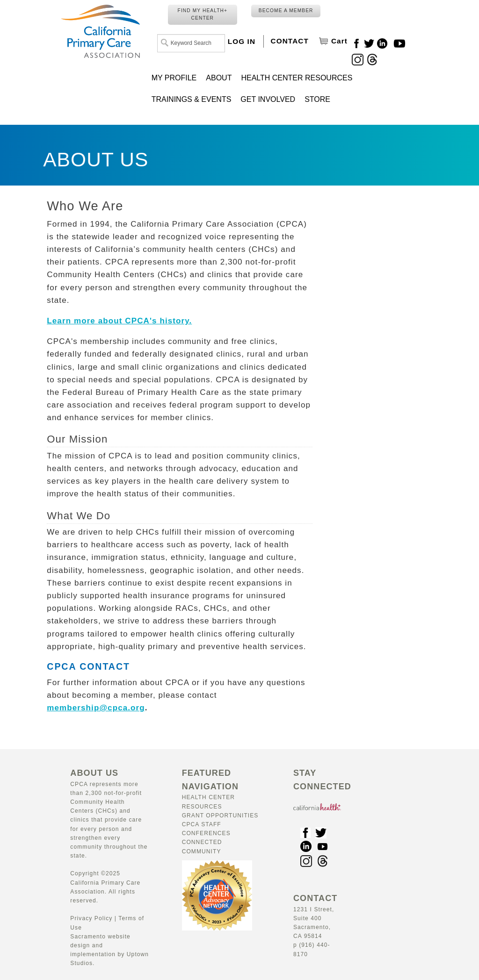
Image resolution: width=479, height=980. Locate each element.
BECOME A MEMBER (286, 11)
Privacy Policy (91, 918)
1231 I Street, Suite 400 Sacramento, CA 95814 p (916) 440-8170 (315, 927)
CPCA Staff (202, 824)
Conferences (206, 833)
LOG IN (242, 41)
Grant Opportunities (220, 815)
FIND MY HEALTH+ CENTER (203, 14)
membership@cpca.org (96, 708)
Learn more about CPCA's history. (119, 321)
